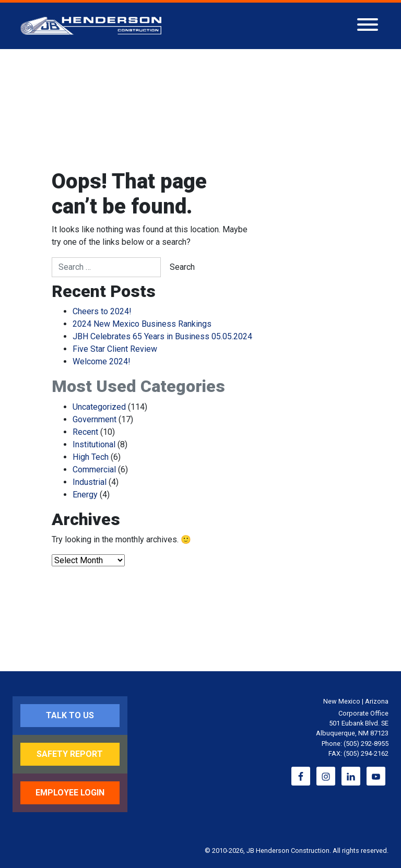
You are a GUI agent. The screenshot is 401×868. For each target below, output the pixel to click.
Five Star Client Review (115, 349)
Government (95, 419)
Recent (85, 432)
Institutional (94, 444)
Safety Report (70, 754)
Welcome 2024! (102, 361)
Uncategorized (99, 407)
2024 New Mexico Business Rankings (142, 324)
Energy (85, 495)
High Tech (91, 457)
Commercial (94, 469)
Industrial (90, 482)
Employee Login (70, 793)
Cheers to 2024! (102, 311)
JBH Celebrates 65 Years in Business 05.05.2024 (162, 336)
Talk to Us (70, 715)
